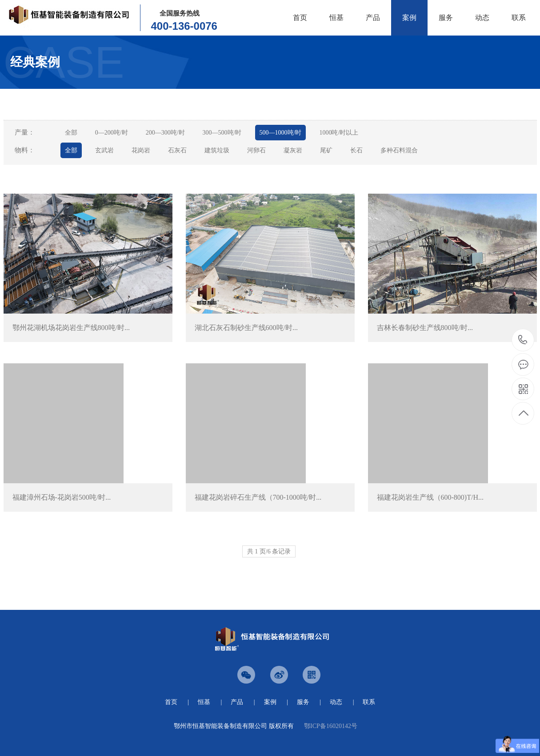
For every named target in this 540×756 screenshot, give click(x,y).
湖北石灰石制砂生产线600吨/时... (246, 328)
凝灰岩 (293, 150)
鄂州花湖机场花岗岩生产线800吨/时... (71, 328)
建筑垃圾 (217, 150)
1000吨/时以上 (339, 133)
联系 (519, 18)
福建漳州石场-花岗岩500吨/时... (62, 497)
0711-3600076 (523, 340)
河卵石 (256, 150)
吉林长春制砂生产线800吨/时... (425, 328)
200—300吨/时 (165, 133)
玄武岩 (104, 150)
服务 (446, 18)
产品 (373, 18)
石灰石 (177, 150)
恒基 (336, 18)
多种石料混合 (399, 150)
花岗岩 (141, 150)
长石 (356, 150)
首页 (300, 18)
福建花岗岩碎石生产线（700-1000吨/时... (258, 497)
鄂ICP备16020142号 (331, 726)
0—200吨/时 (112, 133)
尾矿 (326, 150)
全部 (71, 133)
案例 (409, 18)
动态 (482, 18)
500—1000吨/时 (281, 133)
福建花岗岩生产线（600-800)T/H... (430, 497)
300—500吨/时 (222, 133)
